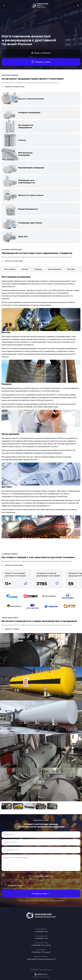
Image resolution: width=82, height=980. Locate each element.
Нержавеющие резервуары (31, 168)
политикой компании (57, 900)
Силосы (22, 140)
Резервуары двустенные (30, 223)
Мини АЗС (23, 237)
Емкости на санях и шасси (31, 195)
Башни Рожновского (28, 209)
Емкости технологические (31, 99)
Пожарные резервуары (29, 113)
